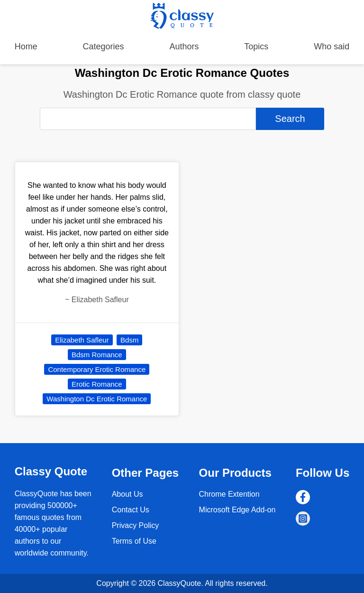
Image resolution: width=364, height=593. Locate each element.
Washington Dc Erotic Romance (97, 399)
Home (26, 46)
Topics (256, 46)
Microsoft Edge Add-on (237, 510)
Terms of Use (134, 541)
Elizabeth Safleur (82, 340)
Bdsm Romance (97, 355)
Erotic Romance (97, 384)
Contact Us (131, 510)
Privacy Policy (136, 525)
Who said (332, 46)
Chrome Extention (229, 494)
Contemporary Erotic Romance (97, 369)
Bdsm (129, 340)
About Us (127, 494)
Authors (184, 46)
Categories (104, 46)
